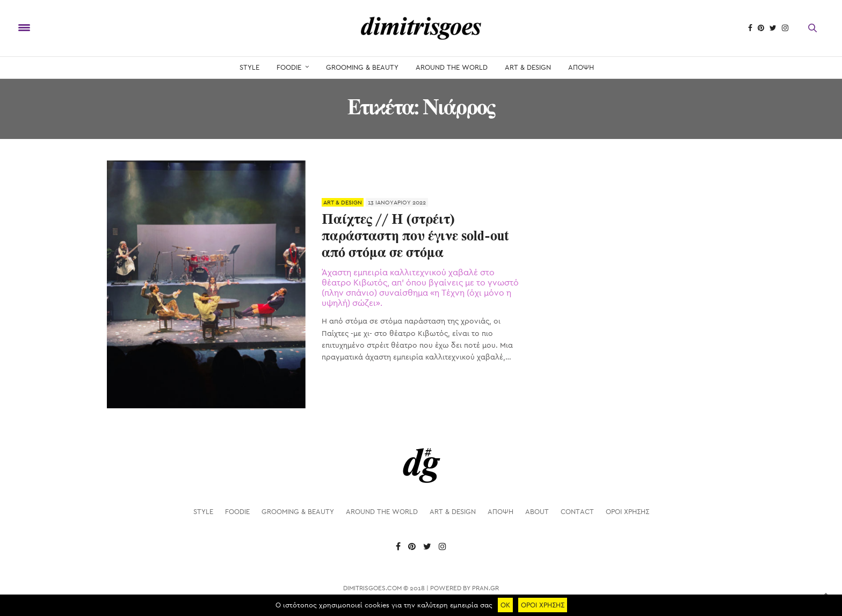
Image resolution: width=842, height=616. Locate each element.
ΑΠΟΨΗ (581, 67)
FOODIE (289, 67)
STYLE (249, 67)
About (537, 512)
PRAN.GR (485, 588)
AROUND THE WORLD (452, 67)
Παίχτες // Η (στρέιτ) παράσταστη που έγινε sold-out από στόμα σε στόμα (415, 237)
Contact (577, 512)
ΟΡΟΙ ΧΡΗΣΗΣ (627, 512)
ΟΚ (505, 605)
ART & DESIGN (528, 67)
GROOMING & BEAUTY (362, 67)
